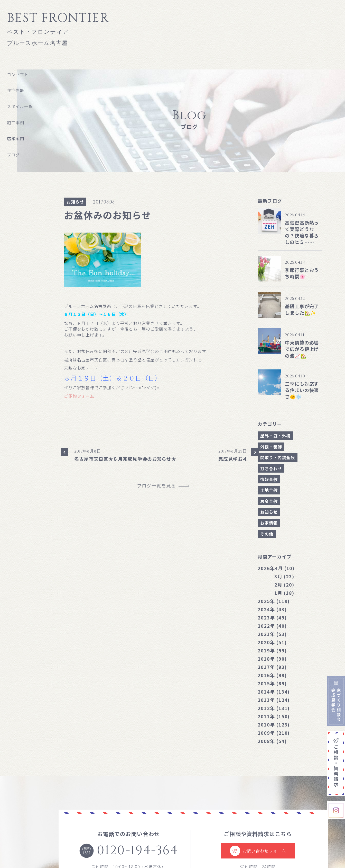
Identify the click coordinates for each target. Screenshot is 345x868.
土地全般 (269, 490)
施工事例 (16, 122)
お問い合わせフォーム (258, 851)
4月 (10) (276, 568)
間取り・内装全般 (277, 457)
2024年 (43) (272, 609)
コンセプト (18, 74)
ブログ (13, 155)
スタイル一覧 (20, 106)
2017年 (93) (272, 667)
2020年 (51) (272, 642)
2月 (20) (284, 584)
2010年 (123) (274, 724)
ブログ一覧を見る (159, 486)
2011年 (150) (274, 716)
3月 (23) (284, 576)
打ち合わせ (271, 468)
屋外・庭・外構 (275, 436)
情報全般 (269, 479)
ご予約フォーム (79, 396)
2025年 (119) (274, 601)
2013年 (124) (274, 700)
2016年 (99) (272, 675)
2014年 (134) (274, 692)
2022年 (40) (272, 626)
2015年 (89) (272, 683)
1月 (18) (284, 593)
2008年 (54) (272, 741)
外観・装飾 (271, 447)
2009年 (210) (274, 733)
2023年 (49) (272, 617)
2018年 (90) (272, 659)
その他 (267, 534)
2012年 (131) (274, 708)
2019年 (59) (272, 650)
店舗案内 (16, 138)
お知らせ (75, 202)
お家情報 (269, 523)
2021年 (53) (272, 634)
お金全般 (269, 501)
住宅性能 (16, 90)
